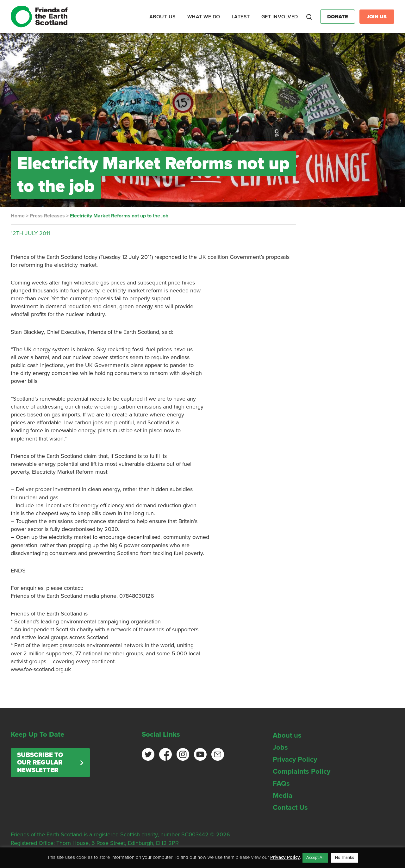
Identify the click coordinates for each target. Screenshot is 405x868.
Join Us (377, 17)
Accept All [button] (315, 858)
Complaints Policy (302, 771)
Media (283, 796)
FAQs (281, 784)
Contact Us (290, 808)
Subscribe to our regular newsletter (40, 763)
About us (287, 735)
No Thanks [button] (345, 858)
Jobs (280, 747)
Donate (338, 17)
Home (18, 216)
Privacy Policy (295, 759)
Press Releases (47, 216)
